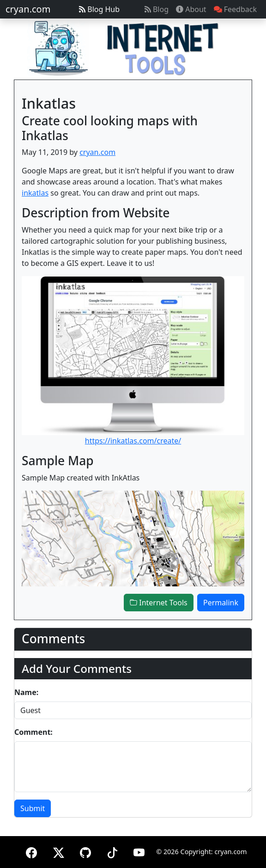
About (191, 9)
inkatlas (35, 193)
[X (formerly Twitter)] (59, 851)
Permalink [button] (221, 603)
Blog (157, 9)
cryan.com (28, 9)
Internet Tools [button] (159, 603)
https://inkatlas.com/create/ (133, 441)
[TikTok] (112, 851)
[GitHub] (85, 851)
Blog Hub (99, 9)
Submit (33, 808)
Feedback (235, 9)
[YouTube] (139, 851)
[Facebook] (31, 851)
